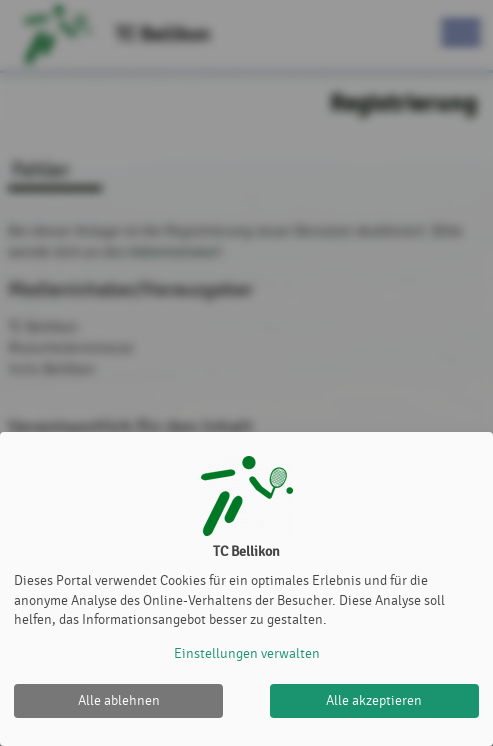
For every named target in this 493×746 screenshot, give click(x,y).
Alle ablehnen (119, 700)
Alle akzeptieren (374, 700)
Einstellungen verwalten (247, 653)
